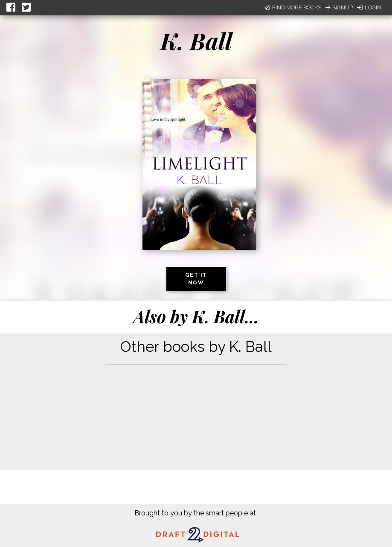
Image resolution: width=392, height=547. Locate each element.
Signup (339, 7)
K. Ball (196, 41)
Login (369, 7)
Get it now (196, 279)
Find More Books (293, 7)
